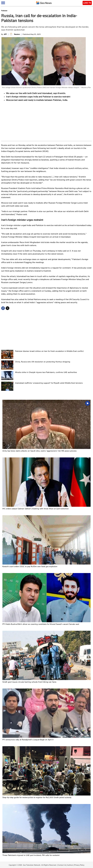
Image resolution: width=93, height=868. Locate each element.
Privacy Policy (79, 865)
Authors (70, 865)
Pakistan (4, 11)
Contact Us (62, 865)
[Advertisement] (46, 121)
